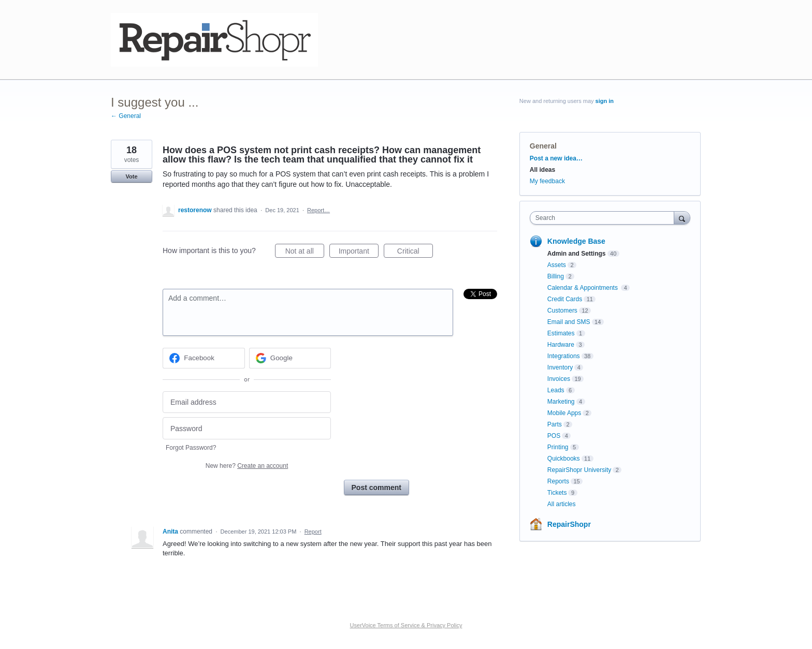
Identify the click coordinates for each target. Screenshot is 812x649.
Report (313, 532)
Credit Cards (565, 299)
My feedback (547, 181)
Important (359, 253)
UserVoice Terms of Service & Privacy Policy (406, 625)
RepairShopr (569, 524)
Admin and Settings (577, 254)
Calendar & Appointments (583, 288)
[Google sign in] (290, 358)
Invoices (559, 379)
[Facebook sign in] (204, 358)
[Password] (247, 428)
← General (126, 116)
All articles (562, 504)
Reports (558, 481)
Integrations (564, 356)
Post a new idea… (556, 158)
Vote (131, 176)
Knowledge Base (576, 241)
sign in (605, 101)
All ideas (542, 170)
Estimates (561, 333)
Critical (415, 253)
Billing (556, 276)
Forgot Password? (191, 448)
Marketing (561, 402)
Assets (557, 265)
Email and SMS (569, 322)
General (543, 146)
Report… (318, 210)
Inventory (560, 367)
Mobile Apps (564, 413)
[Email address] (247, 402)
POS (554, 436)
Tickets (557, 493)
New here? (247, 466)
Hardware (561, 345)
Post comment (376, 488)
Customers (562, 311)
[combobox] (605, 218)
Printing (558, 447)
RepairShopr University (579, 470)
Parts (555, 424)
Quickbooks (564, 459)
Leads (556, 390)
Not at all (305, 253)
